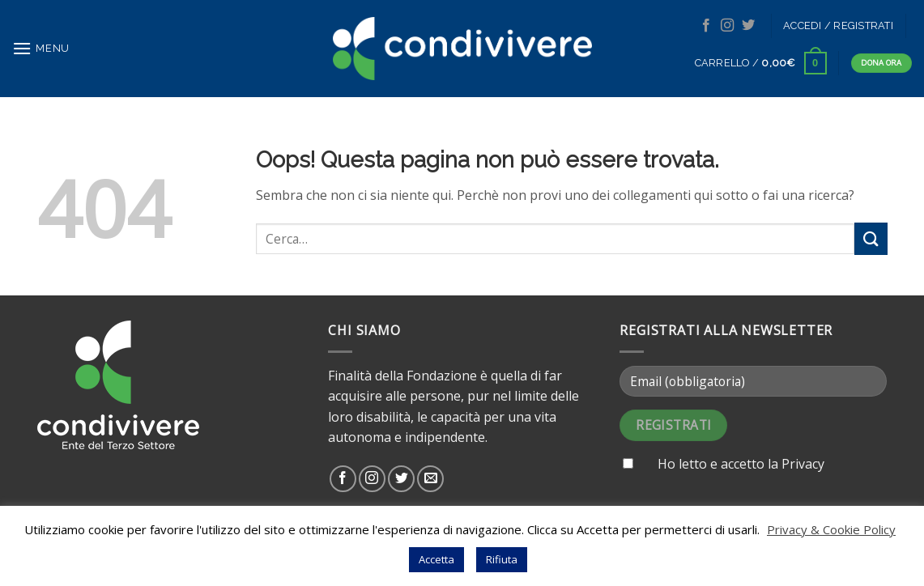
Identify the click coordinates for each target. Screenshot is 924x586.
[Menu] (41, 48)
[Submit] (871, 238)
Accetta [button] (436, 559)
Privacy (803, 464)
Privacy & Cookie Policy (831, 529)
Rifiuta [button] (502, 559)
